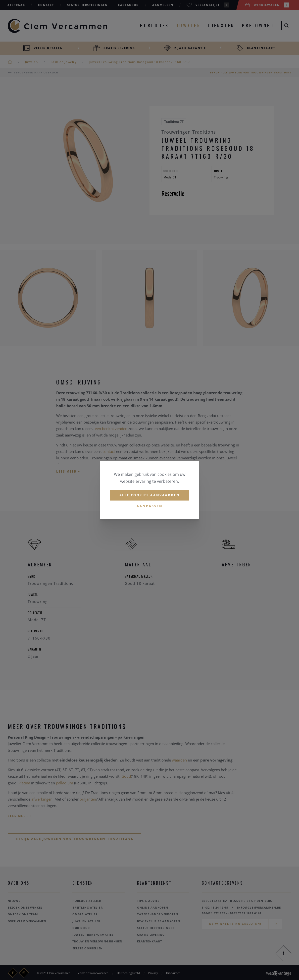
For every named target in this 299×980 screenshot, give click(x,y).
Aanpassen (150, 506)
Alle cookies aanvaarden (150, 495)
